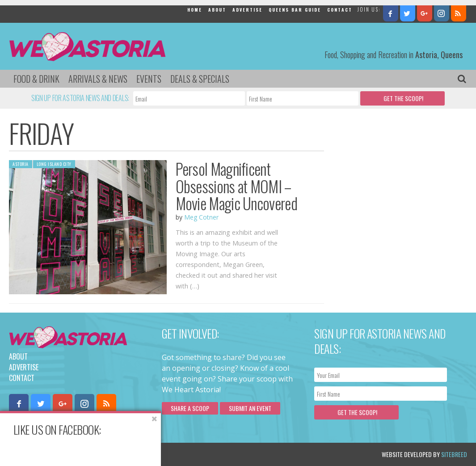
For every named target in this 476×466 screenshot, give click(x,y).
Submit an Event (250, 408)
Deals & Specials (200, 79)
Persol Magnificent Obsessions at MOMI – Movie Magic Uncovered (236, 186)
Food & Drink (36, 79)
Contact (340, 10)
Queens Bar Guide (295, 10)
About (217, 10)
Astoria (21, 164)
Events (149, 79)
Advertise (247, 10)
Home (195, 10)
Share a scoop (190, 408)
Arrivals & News (98, 79)
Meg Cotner (201, 217)
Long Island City (54, 164)
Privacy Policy (99, 454)
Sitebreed (454, 454)
